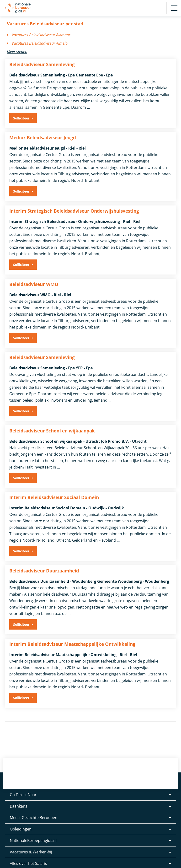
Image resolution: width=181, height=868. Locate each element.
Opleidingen (21, 821)
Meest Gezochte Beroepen (34, 809)
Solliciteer (21, 118)
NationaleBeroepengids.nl (33, 832)
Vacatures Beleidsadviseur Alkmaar (41, 35)
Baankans (19, 798)
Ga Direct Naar (23, 786)
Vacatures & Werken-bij (31, 844)
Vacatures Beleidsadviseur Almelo (40, 43)
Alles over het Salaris (28, 855)
